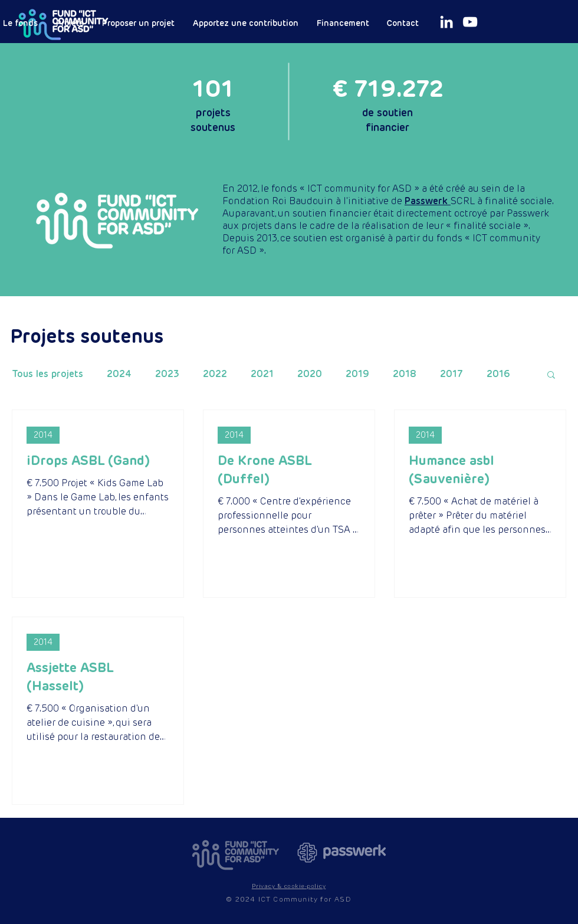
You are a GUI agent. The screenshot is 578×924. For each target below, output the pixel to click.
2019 (357, 374)
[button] (551, 376)
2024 (119, 374)
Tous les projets (47, 374)
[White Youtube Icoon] (470, 22)
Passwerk (428, 201)
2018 (405, 374)
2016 (498, 374)
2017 (451, 374)
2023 (167, 374)
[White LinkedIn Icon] (446, 22)
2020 (310, 374)
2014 (43, 435)
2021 (262, 374)
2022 (215, 374)
